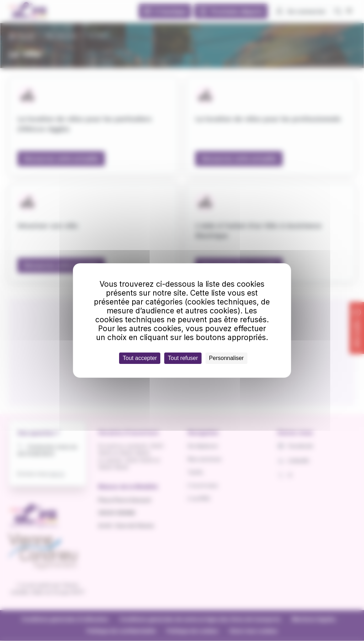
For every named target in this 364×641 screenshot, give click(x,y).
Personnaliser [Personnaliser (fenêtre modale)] (226, 358)
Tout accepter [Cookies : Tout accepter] (140, 358)
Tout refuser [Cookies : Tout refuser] (183, 358)
